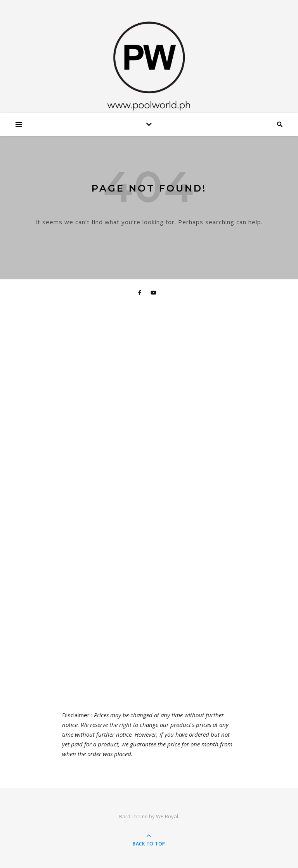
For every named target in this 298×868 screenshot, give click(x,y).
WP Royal (167, 816)
